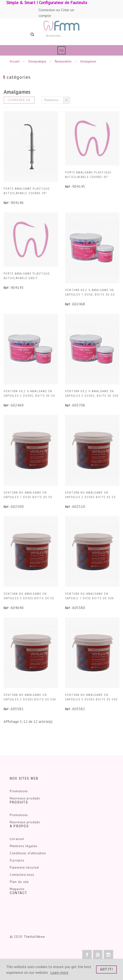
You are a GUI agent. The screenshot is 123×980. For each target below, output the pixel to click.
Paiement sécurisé (24, 867)
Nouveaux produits (25, 798)
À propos (17, 860)
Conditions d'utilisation (28, 853)
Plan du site (19, 882)
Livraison (17, 839)
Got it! (106, 969)
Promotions (19, 791)
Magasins (17, 889)
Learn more (59, 972)
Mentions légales (24, 846)
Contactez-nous (22, 875)
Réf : (7, 203)
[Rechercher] (64, 35)
